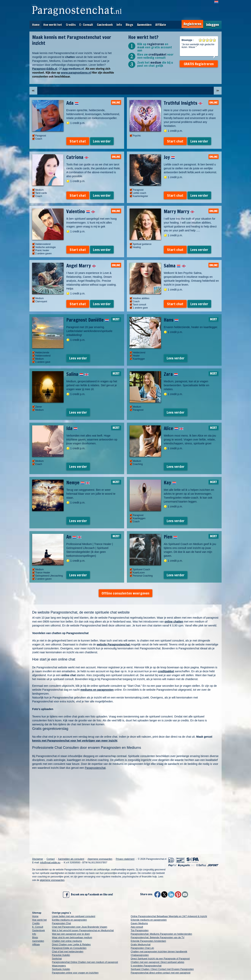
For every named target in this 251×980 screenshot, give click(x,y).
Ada (72, 103)
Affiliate (161, 25)
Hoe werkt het (53, 25)
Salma (175, 266)
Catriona (77, 157)
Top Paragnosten (140, 930)
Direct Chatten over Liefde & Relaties (71, 945)
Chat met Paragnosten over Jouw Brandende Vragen (80, 927)
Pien (171, 537)
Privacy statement (125, 859)
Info (119, 25)
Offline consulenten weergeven (125, 593)
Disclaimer (38, 859)
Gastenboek (105, 25)
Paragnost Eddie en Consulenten (69, 948)
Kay (170, 483)
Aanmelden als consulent (71, 859)
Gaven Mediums (139, 923)
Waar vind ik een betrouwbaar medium (72, 938)
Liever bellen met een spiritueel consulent (74, 916)
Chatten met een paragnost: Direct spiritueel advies (158, 962)
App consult (137, 927)
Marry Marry (179, 211)
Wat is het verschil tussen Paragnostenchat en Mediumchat (83, 930)
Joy (169, 157)
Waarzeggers (59, 966)
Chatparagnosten (140, 955)
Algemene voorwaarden (100, 859)
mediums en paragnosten (97, 690)
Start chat (78, 141)
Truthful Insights (183, 103)
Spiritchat (57, 959)
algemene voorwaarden (52, 880)
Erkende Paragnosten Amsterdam (148, 941)
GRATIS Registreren (199, 64)
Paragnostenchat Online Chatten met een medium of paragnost (85, 962)
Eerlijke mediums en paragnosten (69, 920)
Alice (174, 428)
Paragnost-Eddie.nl (45, 69)
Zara (171, 374)
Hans (171, 320)
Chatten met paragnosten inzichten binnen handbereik (159, 952)
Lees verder (102, 141)
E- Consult (86, 25)
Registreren (192, 24)
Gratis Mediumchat (141, 945)
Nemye (78, 483)
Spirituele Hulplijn (61, 969)
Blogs (129, 25)
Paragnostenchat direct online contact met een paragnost (161, 973)
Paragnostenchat (95, 768)
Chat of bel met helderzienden (68, 952)
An (74, 537)
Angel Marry (81, 266)
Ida (72, 428)
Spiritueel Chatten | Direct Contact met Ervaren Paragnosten (162, 969)
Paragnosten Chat (61, 923)
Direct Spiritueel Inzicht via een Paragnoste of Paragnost (160, 959)
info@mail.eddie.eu (50, 863)
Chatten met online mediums (67, 941)
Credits (71, 25)
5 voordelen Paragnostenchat (146, 966)
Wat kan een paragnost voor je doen (71, 934)
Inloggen (212, 25)
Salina (77, 374)
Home (36, 25)
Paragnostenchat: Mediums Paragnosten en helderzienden (161, 934)
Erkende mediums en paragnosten (149, 920)
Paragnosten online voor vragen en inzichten (75, 973)
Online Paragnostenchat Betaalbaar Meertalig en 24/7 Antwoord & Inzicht (169, 916)
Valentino (81, 211)
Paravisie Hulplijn (61, 955)
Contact (50, 859)
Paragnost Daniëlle (88, 320)
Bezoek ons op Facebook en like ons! (88, 895)
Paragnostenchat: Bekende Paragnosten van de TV (158, 938)
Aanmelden (144, 25)
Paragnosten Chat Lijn (142, 948)
